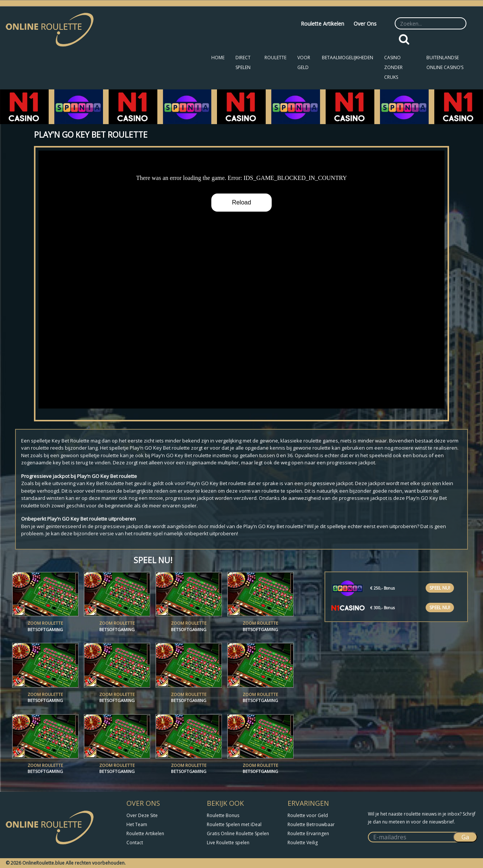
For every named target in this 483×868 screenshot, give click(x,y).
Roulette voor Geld (308, 815)
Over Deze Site (142, 815)
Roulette (275, 58)
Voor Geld (304, 62)
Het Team (137, 824)
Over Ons (365, 24)
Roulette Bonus (223, 815)
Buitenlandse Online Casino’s (445, 62)
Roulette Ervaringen (308, 833)
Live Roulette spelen (228, 843)
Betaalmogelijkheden (348, 58)
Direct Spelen (243, 62)
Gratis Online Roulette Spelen (238, 833)
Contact (135, 843)
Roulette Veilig (303, 843)
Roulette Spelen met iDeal (234, 824)
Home (218, 58)
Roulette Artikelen (322, 24)
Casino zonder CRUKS (393, 67)
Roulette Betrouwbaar (311, 824)
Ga (465, 837)
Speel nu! (440, 588)
